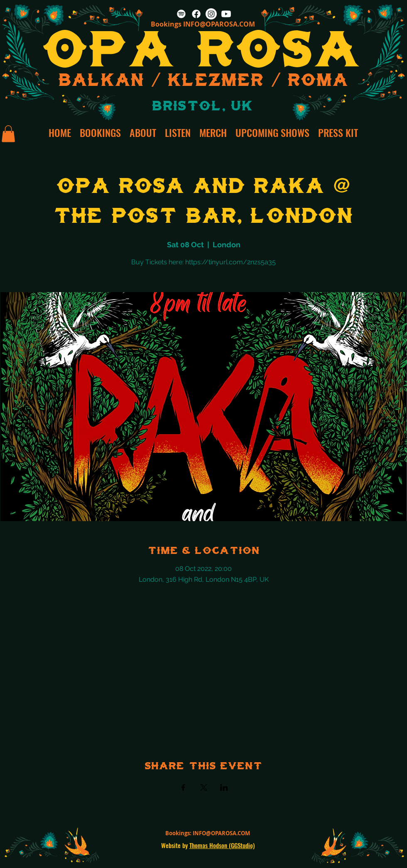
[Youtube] (226, 14)
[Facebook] (196, 14)
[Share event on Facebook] (183, 788)
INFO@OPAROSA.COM (219, 24)
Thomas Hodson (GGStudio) (222, 845)
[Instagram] (211, 14)
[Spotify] (181, 14)
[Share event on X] (204, 788)
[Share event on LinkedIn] (224, 788)
